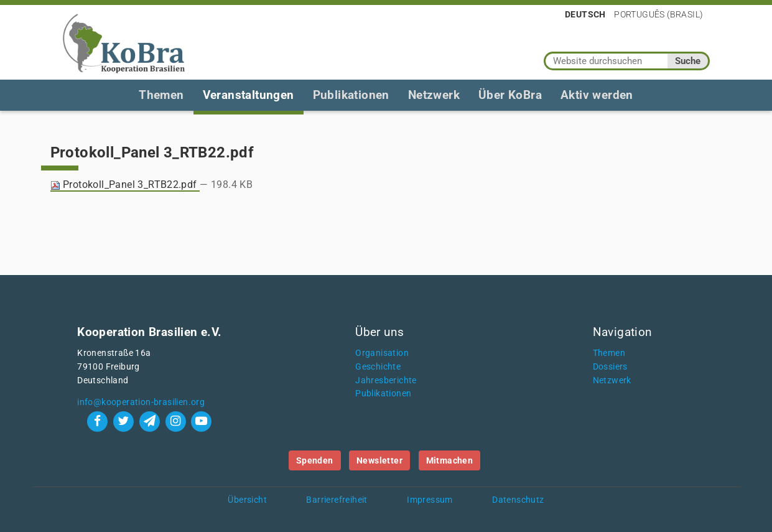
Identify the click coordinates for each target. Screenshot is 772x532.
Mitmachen (450, 460)
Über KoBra (510, 95)
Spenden (315, 460)
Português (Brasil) (658, 14)
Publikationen (351, 95)
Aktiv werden (597, 95)
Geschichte (378, 367)
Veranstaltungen (249, 95)
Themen (161, 95)
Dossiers (610, 367)
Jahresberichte (386, 380)
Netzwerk (434, 95)
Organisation (382, 353)
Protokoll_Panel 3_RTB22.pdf (125, 184)
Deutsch (585, 14)
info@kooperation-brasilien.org (141, 402)
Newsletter (379, 460)
